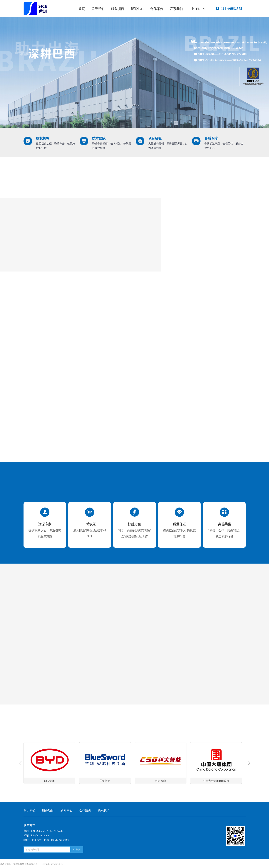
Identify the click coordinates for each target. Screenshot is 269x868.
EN (198, 9)
